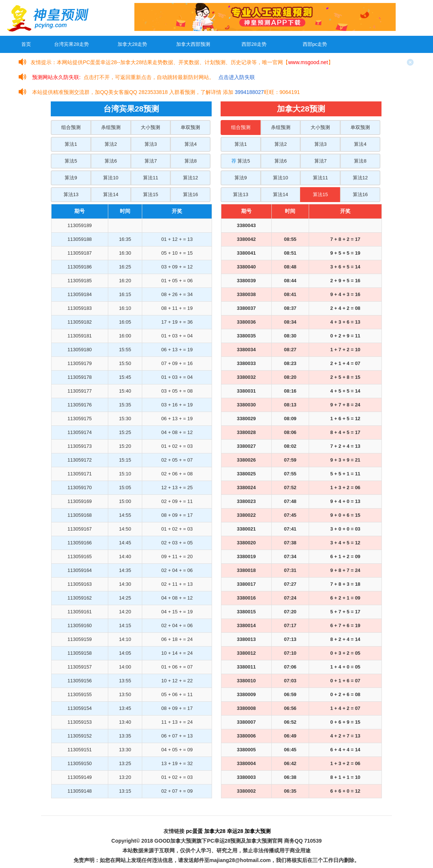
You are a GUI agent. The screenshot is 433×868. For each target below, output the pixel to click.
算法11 (150, 178)
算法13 (71, 194)
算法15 (150, 194)
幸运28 (235, 831)
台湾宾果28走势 (71, 44)
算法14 (110, 194)
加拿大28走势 (132, 44)
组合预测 (71, 127)
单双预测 (190, 127)
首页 (26, 44)
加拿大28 (215, 831)
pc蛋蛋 (194, 831)
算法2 (111, 144)
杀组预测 (111, 127)
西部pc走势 (315, 44)
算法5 (71, 161)
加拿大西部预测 (193, 44)
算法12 (190, 178)
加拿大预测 (258, 831)
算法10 (110, 178)
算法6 (111, 161)
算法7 (151, 161)
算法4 (191, 144)
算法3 (151, 144)
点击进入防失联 (237, 77)
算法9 (71, 178)
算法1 (71, 144)
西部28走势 (254, 44)
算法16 (190, 194)
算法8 (191, 161)
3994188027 (249, 92)
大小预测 (150, 127)
